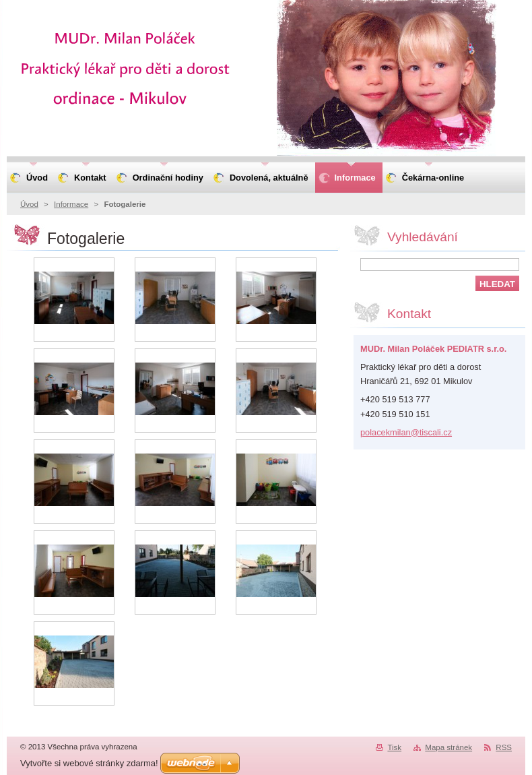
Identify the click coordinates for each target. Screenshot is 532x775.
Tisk (394, 747)
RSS (504, 747)
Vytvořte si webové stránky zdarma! (89, 763)
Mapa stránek (448, 747)
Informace (71, 204)
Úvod (29, 204)
